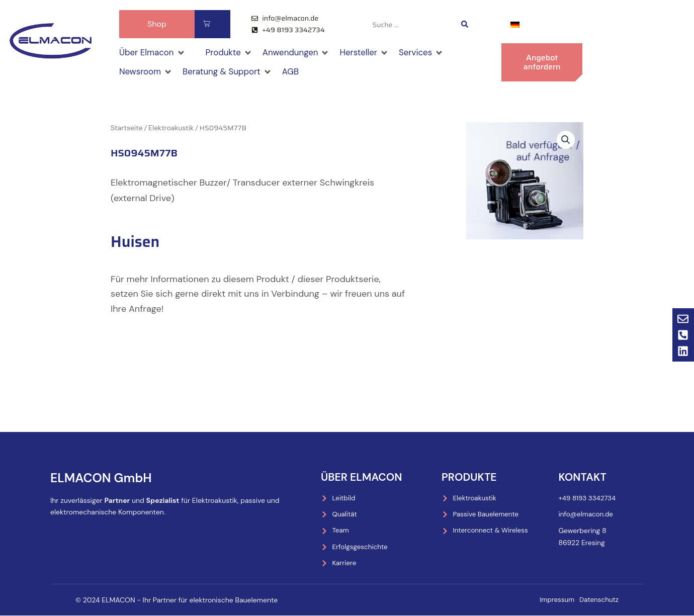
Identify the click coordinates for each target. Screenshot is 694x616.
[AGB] (299, 73)
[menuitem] (515, 24)
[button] (565, 142)
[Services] (435, 53)
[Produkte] (234, 53)
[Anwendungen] (304, 53)
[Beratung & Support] (233, 73)
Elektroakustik (171, 129)
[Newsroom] (147, 73)
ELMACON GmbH (92, 475)
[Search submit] (465, 24)
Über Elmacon (359, 475)
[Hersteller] (376, 53)
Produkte (468, 475)
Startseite (126, 129)
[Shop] (199, 46)
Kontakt (581, 475)
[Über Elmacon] (154, 53)
